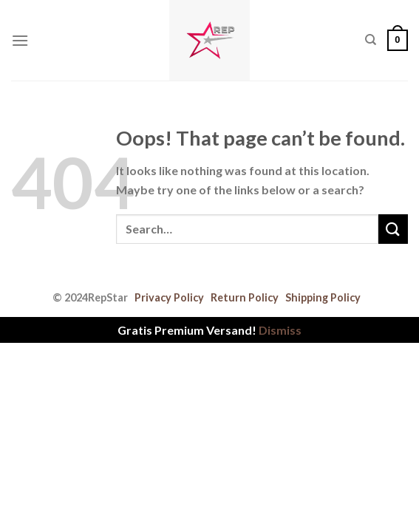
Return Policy (245, 297)
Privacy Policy (169, 297)
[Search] (371, 40)
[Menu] (20, 40)
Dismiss (280, 330)
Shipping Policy (323, 297)
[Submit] (393, 229)
